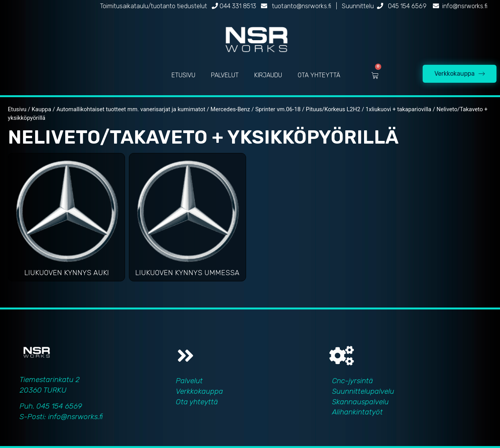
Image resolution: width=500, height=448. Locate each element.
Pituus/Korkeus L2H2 (333, 109)
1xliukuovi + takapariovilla (398, 109)
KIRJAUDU (268, 75)
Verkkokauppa (199, 391)
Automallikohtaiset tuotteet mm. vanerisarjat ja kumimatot (131, 109)
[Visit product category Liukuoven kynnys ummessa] (187, 219)
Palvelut (189, 381)
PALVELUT (225, 75)
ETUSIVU (183, 75)
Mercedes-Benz (230, 109)
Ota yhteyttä (197, 402)
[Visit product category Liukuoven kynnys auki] (66, 219)
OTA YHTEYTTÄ (319, 75)
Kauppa (41, 109)
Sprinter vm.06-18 (278, 109)
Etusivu (17, 109)
